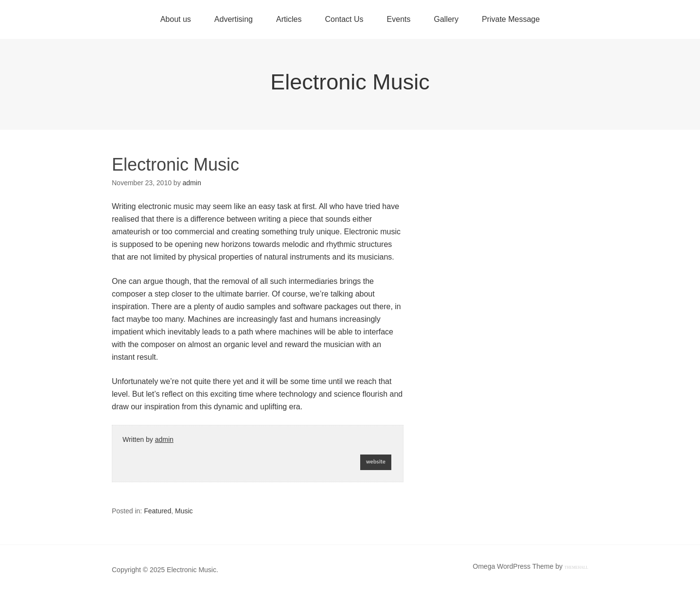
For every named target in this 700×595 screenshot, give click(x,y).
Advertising (234, 19)
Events (399, 19)
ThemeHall (576, 568)
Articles (289, 19)
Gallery (446, 19)
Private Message (511, 19)
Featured (157, 511)
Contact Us (344, 19)
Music (184, 511)
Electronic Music (350, 82)
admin (164, 439)
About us (176, 19)
